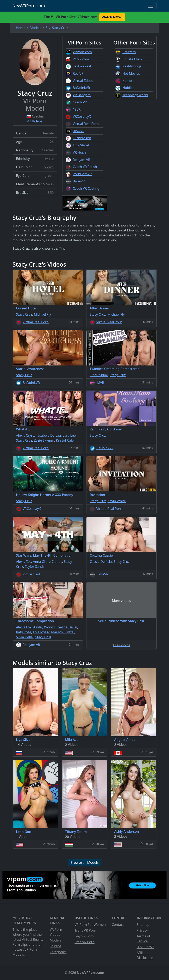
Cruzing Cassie (101, 555)
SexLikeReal (82, 66)
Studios (56, 946)
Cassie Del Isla (101, 562)
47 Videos (35, 121)
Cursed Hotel (26, 308)
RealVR (78, 73)
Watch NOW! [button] (112, 17)
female (48, 133)
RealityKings (132, 66)
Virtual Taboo (83, 81)
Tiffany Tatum (76, 832)
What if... (23, 429)
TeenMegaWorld (135, 95)
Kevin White (117, 501)
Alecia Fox (24, 627)
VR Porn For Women (90, 925)
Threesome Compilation (35, 621)
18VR (77, 109)
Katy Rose (24, 632)
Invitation (97, 495)
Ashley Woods (44, 627)
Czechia (48, 150)
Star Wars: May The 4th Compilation (44, 555)
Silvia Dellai (25, 637)
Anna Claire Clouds (47, 562)
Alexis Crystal (26, 435)
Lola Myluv (41, 632)
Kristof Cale (65, 440)
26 (52, 142)
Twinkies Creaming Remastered (115, 369)
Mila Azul (72, 740)
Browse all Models (85, 863)
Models (56, 940)
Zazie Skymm (44, 440)
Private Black (132, 59)
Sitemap (143, 925)
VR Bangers (82, 95)
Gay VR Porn (84, 936)
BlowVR (79, 131)
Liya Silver (24, 740)
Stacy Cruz (24, 314)
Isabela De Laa (50, 435)
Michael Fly (43, 314)
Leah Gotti (24, 832)
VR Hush (79, 152)
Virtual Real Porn (86, 124)
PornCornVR (82, 174)
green (49, 176)
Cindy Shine (99, 375)
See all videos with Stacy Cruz (121, 621)
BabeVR (79, 181)
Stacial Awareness (30, 369)
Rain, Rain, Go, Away (106, 429)
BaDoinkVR (81, 88)
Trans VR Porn (86, 930)
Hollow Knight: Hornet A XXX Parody (45, 495)
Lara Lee (69, 435)
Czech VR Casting (86, 188)
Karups (128, 81)
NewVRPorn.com (29, 6)
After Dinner (99, 308)
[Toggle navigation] (151, 6)
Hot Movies (131, 73)
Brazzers (129, 52)
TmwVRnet (81, 145)
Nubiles (128, 88)
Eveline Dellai (67, 627)
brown (49, 167)
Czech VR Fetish (85, 167)
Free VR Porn (85, 942)
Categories (58, 952)
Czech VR (80, 102)
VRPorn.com (82, 52)
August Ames (125, 740)
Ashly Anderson (126, 831)
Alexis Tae (24, 562)
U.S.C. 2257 (145, 947)
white (49, 159)
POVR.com (81, 59)
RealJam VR (82, 160)
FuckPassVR (82, 138)
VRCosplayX (82, 116)
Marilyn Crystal (63, 632)
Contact (118, 925)
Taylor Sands (35, 567)
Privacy (142, 930)
